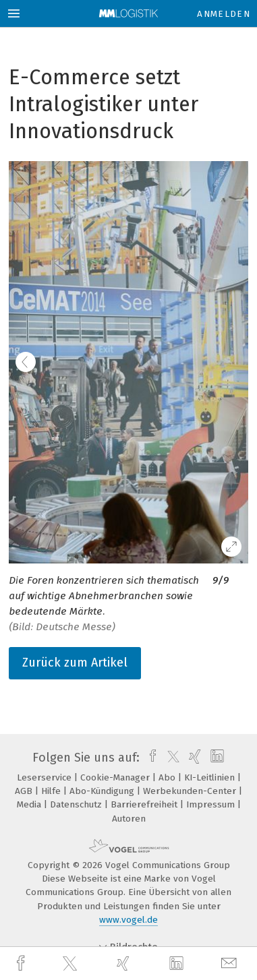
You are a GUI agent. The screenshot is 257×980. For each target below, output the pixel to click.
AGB (25, 791)
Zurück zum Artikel (75, 663)
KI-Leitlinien (211, 777)
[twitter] (72, 964)
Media (30, 804)
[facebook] (22, 963)
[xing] (125, 963)
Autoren (129, 819)
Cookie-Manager (116, 777)
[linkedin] (178, 964)
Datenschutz (77, 804)
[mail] (231, 963)
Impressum (212, 804)
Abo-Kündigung (103, 791)
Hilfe (52, 791)
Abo (168, 777)
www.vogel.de (128, 920)
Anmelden (224, 14)
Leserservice (46, 777)
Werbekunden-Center (191, 791)
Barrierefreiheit (145, 804)
